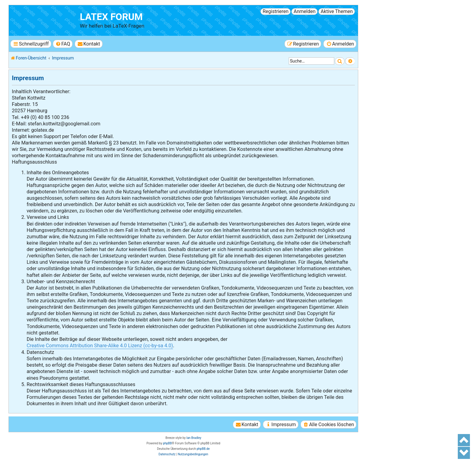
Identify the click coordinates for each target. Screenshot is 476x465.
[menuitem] (63, 44)
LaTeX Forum (111, 17)
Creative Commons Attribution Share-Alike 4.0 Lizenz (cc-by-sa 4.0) (100, 346)
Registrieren (275, 11)
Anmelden (304, 11)
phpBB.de (203, 449)
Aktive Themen (337, 11)
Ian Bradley (194, 438)
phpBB (167, 443)
